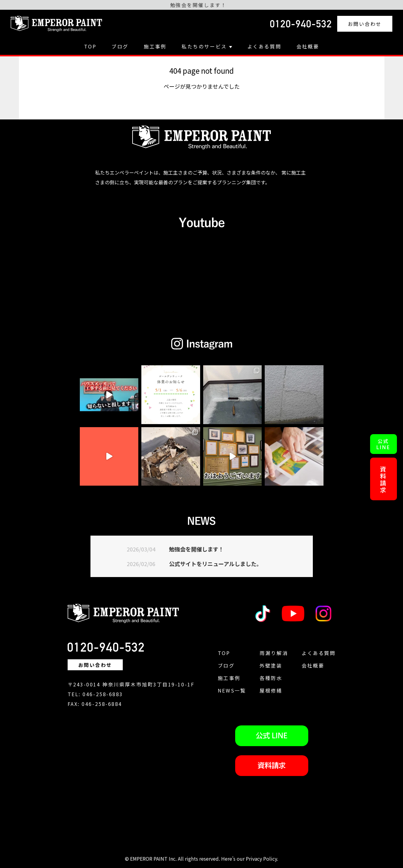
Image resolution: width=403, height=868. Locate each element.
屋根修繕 (271, 690)
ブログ (120, 46)
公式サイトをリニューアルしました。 (216, 564)
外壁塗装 (271, 665)
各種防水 (271, 678)
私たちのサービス (207, 46)
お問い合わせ (365, 24)
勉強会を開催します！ (196, 549)
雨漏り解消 (274, 653)
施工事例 (155, 46)
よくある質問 (264, 46)
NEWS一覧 (232, 690)
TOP (90, 46)
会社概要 (308, 46)
